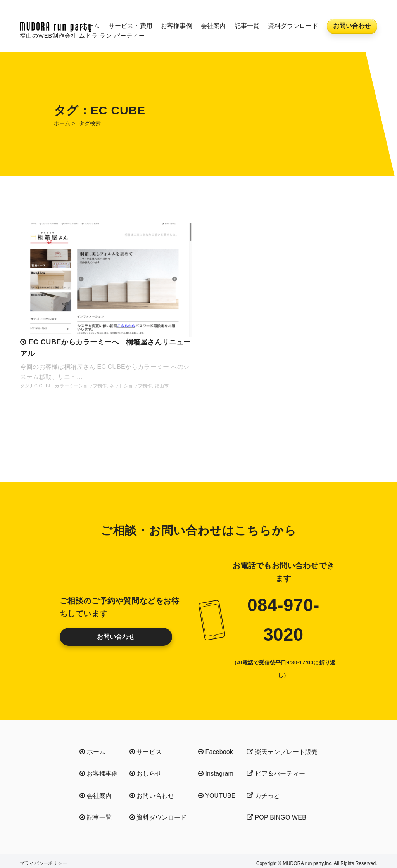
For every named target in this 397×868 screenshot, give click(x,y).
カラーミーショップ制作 (81, 386)
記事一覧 (247, 26)
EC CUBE (41, 386)
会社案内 (213, 26)
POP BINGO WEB (277, 817)
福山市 (162, 386)
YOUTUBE (217, 796)
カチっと (263, 796)
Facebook (216, 752)
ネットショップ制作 (130, 386)
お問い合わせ (352, 26)
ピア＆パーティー (276, 774)
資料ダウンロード (293, 26)
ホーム (90, 26)
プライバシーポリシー (43, 863)
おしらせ (146, 774)
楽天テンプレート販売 (282, 752)
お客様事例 (177, 26)
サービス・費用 (130, 26)
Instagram (216, 774)
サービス (146, 752)
